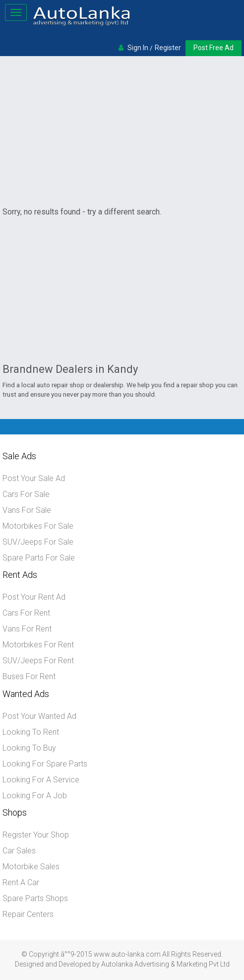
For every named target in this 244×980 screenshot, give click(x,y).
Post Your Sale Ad (34, 478)
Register (168, 48)
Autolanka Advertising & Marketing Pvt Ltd (165, 964)
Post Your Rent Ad (34, 597)
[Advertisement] (122, 133)
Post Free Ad (213, 48)
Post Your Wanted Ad (39, 716)
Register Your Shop (36, 835)
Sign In (138, 48)
